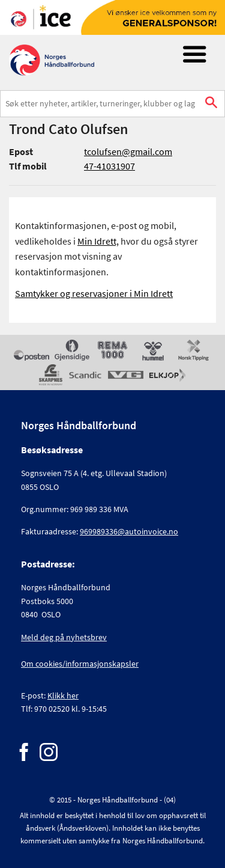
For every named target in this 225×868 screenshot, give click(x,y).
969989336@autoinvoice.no (129, 531)
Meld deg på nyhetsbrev (64, 637)
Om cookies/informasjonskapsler (80, 664)
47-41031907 (109, 166)
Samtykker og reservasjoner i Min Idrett (94, 293)
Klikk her (63, 695)
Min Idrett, (98, 241)
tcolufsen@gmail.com (128, 151)
